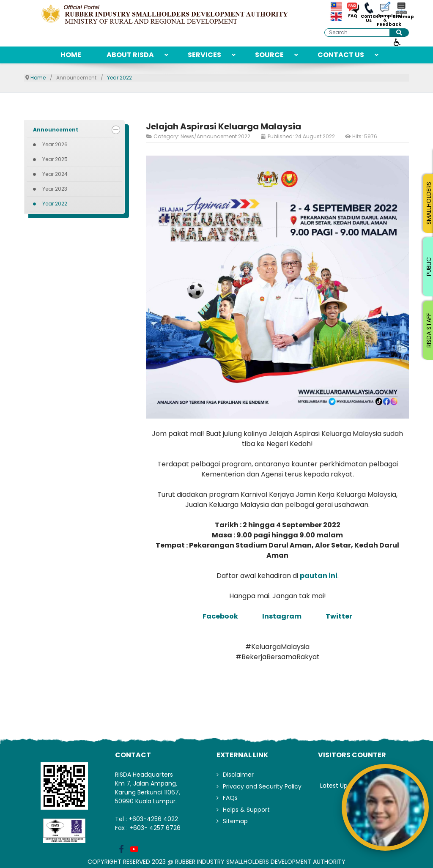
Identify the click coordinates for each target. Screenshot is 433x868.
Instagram (282, 616)
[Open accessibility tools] (397, 42)
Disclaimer (238, 775)
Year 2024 (55, 174)
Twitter (339, 616)
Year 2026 (55, 144)
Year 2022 (55, 204)
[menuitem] (71, 55)
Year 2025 (55, 159)
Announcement (56, 130)
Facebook (221, 616)
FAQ (353, 16)
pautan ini (319, 576)
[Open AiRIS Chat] (385, 807)
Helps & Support (246, 810)
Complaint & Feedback (385, 20)
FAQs (230, 798)
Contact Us (369, 19)
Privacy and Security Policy (262, 786)
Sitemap (401, 17)
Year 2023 (55, 189)
